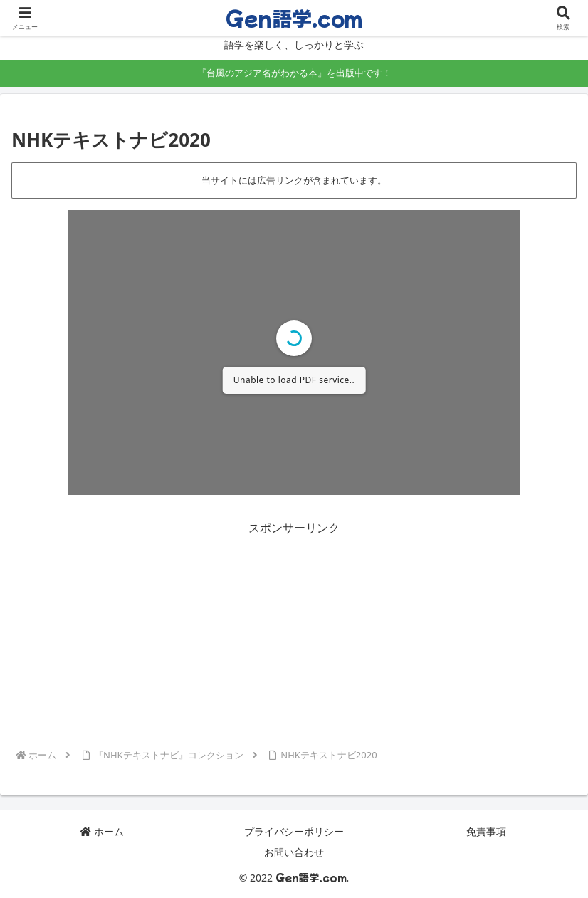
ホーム (102, 831)
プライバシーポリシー (294, 831)
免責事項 (486, 831)
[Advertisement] (294, 638)
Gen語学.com (294, 18)
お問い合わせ (294, 852)
